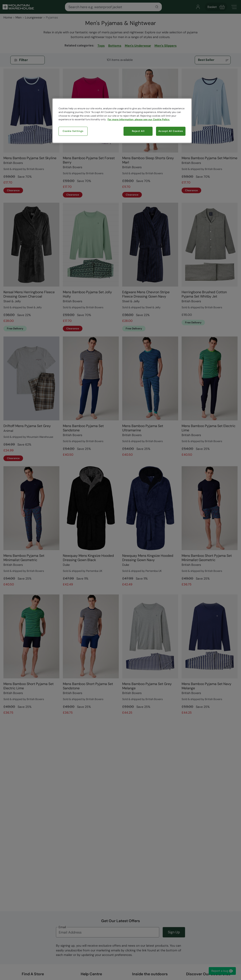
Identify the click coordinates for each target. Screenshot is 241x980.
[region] (122, 121)
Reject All (138, 131)
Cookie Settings (73, 131)
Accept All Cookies (171, 131)
